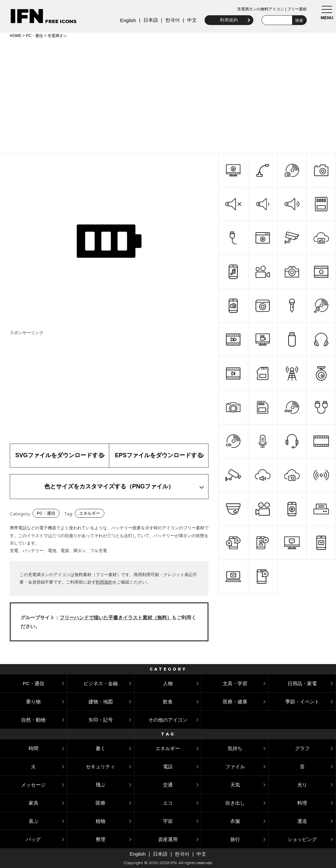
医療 (101, 803)
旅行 (235, 839)
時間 (34, 748)
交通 (168, 785)
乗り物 (33, 702)
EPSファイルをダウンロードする (159, 455)
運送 (302, 821)
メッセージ (33, 785)
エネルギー (90, 513)
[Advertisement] (168, 95)
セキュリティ (101, 767)
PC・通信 (35, 36)
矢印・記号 (101, 720)
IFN (27, 16)
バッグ (33, 839)
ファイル (235, 767)
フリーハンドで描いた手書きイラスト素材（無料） (116, 617)
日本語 (149, 20)
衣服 (235, 821)
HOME (16, 36)
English (126, 20)
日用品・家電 (302, 683)
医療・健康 (235, 702)
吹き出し (235, 803)
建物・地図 (101, 702)
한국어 (171, 20)
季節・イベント (302, 702)
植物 (101, 821)
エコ (168, 803)
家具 (34, 803)
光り (302, 785)
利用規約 (227, 20)
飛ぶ (101, 785)
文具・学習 (235, 683)
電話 (168, 767)
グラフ (302, 748)
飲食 (168, 702)
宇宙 (168, 821)
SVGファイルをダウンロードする (60, 455)
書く (101, 748)
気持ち (235, 748)
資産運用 (168, 839)
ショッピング (302, 839)
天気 (235, 785)
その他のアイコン (168, 720)
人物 (168, 683)
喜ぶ (34, 821)
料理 (302, 803)
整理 (101, 839)
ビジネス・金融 (101, 683)
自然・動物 (33, 720)
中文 (190, 20)
